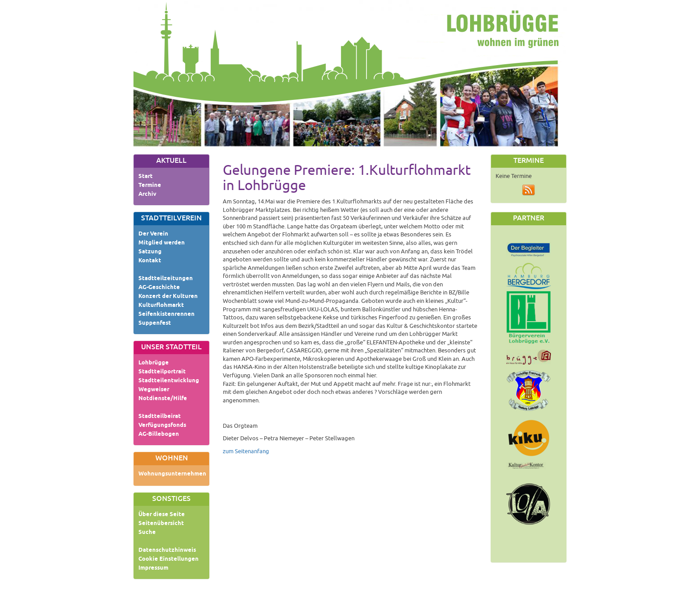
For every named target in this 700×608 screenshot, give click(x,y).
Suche (147, 533)
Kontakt (150, 261)
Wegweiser (154, 390)
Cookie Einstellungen (169, 559)
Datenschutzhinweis (167, 550)
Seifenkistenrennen (167, 314)
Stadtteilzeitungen (166, 279)
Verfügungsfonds (162, 426)
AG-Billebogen (159, 434)
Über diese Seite (162, 515)
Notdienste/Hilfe (163, 399)
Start (146, 177)
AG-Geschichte (159, 288)
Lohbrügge (154, 363)
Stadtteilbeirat (160, 417)
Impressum (153, 568)
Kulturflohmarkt (161, 306)
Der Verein (153, 234)
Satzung (150, 252)
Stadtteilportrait (162, 372)
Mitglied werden (162, 243)
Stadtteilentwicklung (169, 381)
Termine (150, 186)
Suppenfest (155, 323)
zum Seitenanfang (246, 451)
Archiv (147, 194)
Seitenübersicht (161, 524)
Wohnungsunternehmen (172, 474)
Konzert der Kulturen (168, 297)
